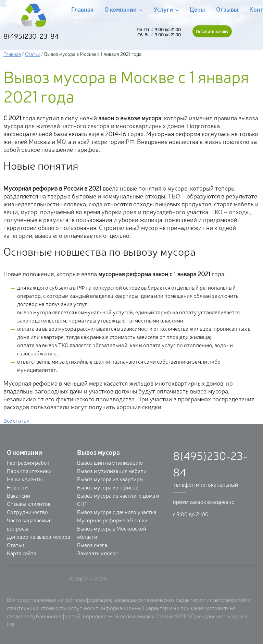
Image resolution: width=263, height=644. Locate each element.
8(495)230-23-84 (31, 36)
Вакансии (18, 495)
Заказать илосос (97, 553)
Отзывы (227, 9)
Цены (197, 9)
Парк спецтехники (29, 471)
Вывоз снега (92, 545)
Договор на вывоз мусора (39, 536)
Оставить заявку (212, 31)
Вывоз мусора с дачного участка (117, 512)
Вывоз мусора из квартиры (110, 479)
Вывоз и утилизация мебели (112, 471)
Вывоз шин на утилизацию (110, 462)
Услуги (166, 9)
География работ (28, 462)
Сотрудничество (27, 512)
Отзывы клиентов (29, 503)
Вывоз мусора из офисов (108, 487)
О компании (123, 9)
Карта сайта (22, 553)
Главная (82, 9)
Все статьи (16, 420)
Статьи (33, 54)
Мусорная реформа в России (112, 520)
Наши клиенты (25, 479)
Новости (17, 487)
